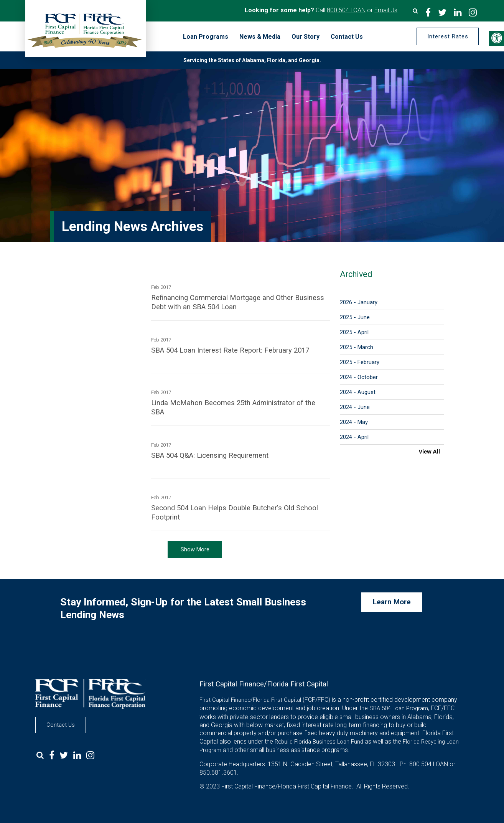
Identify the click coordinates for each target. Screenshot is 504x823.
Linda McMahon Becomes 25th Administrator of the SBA (233, 407)
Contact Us (61, 725)
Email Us (386, 10)
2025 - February (360, 362)
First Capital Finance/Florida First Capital (250, 700)
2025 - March (357, 347)
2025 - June (355, 317)
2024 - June (355, 407)
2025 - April (354, 332)
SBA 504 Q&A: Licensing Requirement (210, 455)
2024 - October (359, 377)
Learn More (392, 602)
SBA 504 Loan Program (399, 708)
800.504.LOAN (346, 10)
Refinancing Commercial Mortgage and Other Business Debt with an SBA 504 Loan (238, 302)
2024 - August (358, 392)
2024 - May (354, 422)
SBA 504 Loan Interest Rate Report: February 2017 (230, 350)
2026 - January (359, 302)
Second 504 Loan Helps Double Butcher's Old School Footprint (235, 513)
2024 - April (354, 437)
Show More (195, 549)
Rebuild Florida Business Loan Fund (319, 742)
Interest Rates (447, 36)
